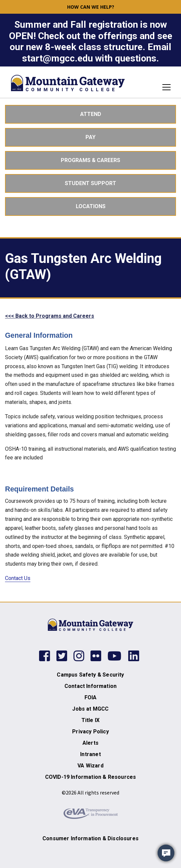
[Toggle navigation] (164, 87)
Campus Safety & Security (90, 675)
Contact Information (90, 686)
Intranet (90, 754)
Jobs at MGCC (90, 709)
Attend (91, 114)
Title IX (90, 720)
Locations (91, 206)
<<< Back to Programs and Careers (50, 316)
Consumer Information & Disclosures (90, 838)
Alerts (90, 743)
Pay (90, 137)
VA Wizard (90, 766)
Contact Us (18, 578)
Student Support (90, 183)
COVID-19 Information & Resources (90, 777)
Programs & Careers (90, 160)
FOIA (91, 697)
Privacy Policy (90, 732)
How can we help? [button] (91, 7)
